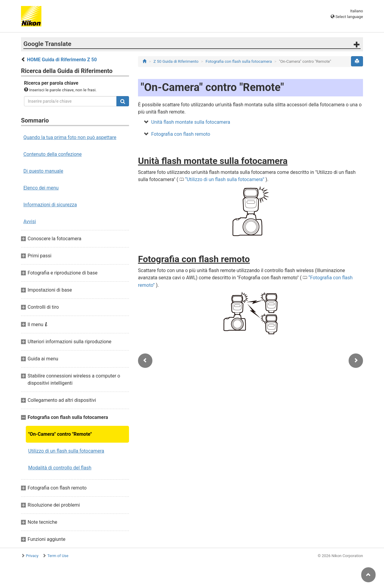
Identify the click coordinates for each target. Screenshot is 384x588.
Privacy (32, 556)
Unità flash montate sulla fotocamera (191, 122)
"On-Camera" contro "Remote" (60, 434)
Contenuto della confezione (52, 154)
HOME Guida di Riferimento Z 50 (62, 60)
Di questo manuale (43, 171)
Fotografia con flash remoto (181, 134)
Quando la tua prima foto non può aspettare (70, 137)
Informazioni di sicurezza (50, 205)
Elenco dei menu (41, 188)
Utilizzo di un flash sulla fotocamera (66, 451)
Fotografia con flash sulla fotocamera (239, 61)
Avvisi (30, 221)
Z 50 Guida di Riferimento (176, 61)
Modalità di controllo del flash (60, 468)
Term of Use (58, 556)
